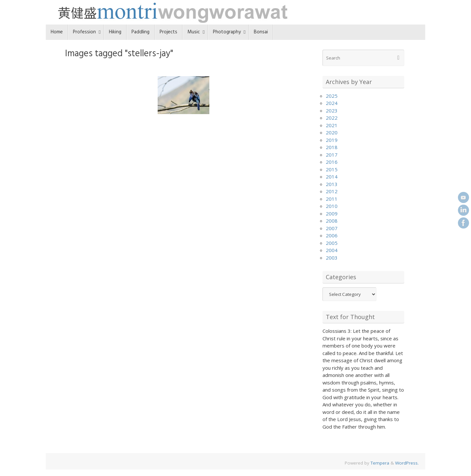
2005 (332, 243)
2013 (332, 184)
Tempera (380, 463)
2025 (332, 96)
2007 (332, 228)
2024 (332, 103)
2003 (332, 258)
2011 (332, 199)
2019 (332, 140)
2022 (332, 118)
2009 (332, 213)
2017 (332, 155)
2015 (332, 169)
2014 (332, 177)
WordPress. (407, 463)
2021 (332, 125)
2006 (332, 235)
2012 (332, 191)
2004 (332, 250)
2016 (332, 162)
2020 (332, 132)
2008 (332, 221)
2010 (332, 206)
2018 (332, 147)
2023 (332, 110)
